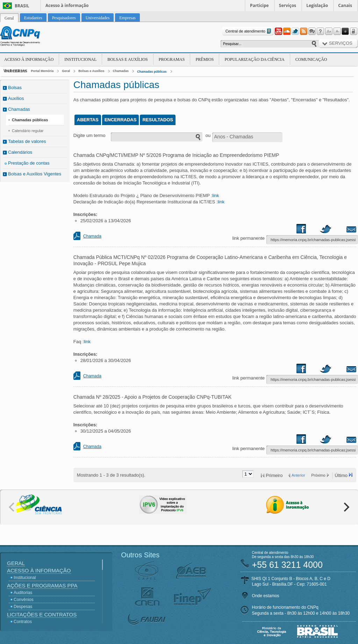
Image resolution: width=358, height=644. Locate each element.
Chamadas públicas (152, 72)
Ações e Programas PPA (42, 585)
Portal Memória (42, 71)
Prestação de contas (29, 163)
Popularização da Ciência (254, 59)
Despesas (23, 607)
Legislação (317, 5)
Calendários (20, 152)
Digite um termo (89, 135)
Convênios (24, 600)
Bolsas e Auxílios (127, 59)
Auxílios (16, 98)
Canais (345, 5)
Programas (172, 59)
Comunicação (311, 59)
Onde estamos (266, 596)
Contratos (23, 622)
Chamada (92, 236)
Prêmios (205, 59)
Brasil (22, 6)
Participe (259, 5)
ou (208, 135)
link (216, 196)
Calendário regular (28, 131)
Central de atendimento (249, 31)
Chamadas (121, 71)
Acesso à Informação (29, 59)
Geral (66, 71)
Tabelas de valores (27, 141)
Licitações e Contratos (42, 614)
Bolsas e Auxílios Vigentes (35, 174)
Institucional (80, 59)
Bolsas (15, 88)
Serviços (288, 5)
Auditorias (23, 593)
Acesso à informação (67, 5)
